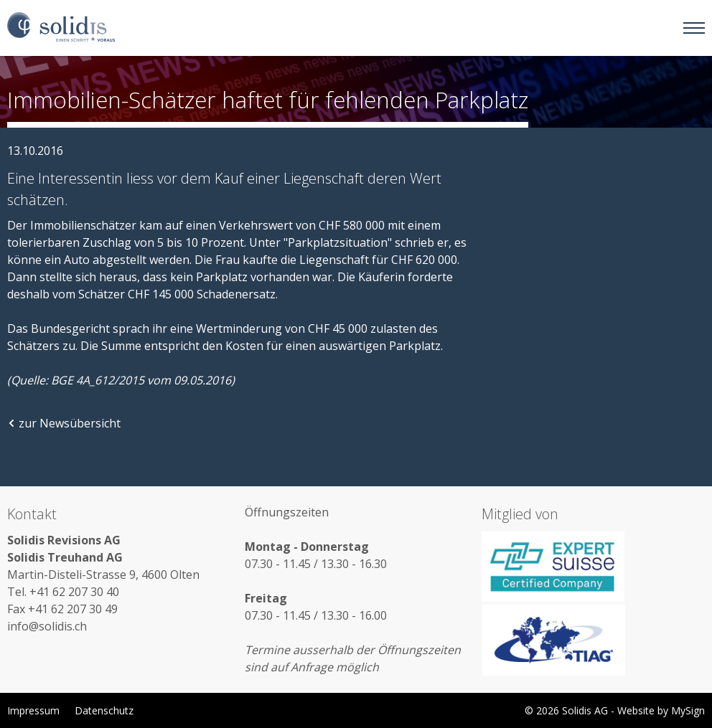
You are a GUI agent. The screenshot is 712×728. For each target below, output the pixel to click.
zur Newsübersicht (64, 423)
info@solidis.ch (47, 626)
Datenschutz (104, 710)
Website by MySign (661, 710)
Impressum (33, 710)
